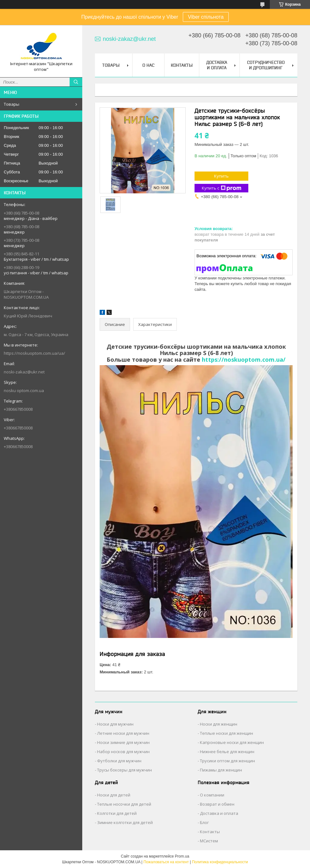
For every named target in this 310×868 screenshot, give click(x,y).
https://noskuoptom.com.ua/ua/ (34, 353)
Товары (12, 104)
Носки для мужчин (115, 724)
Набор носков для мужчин (123, 752)
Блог (204, 822)
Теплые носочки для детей (124, 804)
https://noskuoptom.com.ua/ (244, 359)
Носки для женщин (219, 724)
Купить (221, 176)
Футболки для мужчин (119, 761)
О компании (212, 795)
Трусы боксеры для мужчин (124, 770)
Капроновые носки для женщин (232, 742)
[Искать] (76, 82)
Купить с (222, 188)
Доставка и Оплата (217, 65)
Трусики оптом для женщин (227, 761)
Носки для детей (114, 795)
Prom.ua (182, 856)
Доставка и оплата (219, 813)
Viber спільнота (206, 17)
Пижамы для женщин (221, 770)
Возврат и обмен (217, 804)
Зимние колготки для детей (125, 822)
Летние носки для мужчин (123, 733)
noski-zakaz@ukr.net (24, 372)
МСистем (209, 841)
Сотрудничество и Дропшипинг (266, 65)
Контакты (182, 65)
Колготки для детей (117, 813)
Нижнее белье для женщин (227, 752)
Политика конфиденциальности (220, 862)
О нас (148, 65)
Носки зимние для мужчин (123, 742)
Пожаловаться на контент (166, 862)
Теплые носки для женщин (226, 733)
